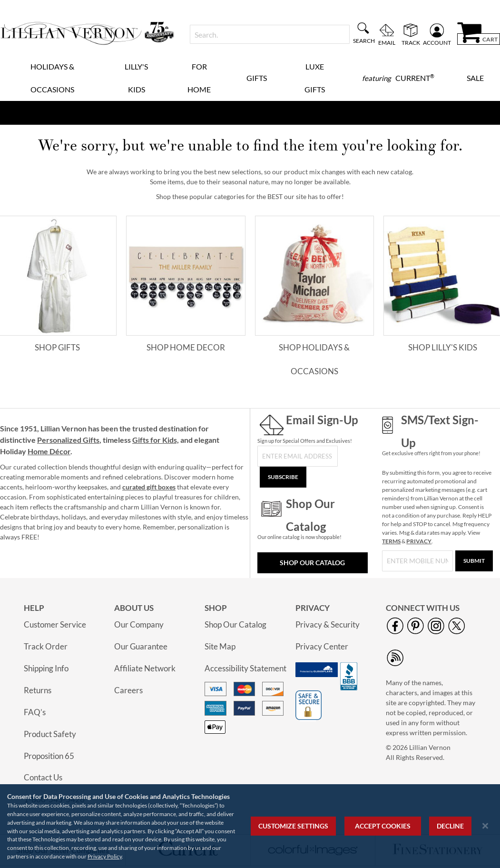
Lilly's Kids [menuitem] (136, 78)
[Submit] (474, 561)
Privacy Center (322, 646)
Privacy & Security (328, 624)
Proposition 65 (49, 756)
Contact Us (43, 777)
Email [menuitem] (387, 42)
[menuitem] (398, 78)
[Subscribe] (283, 477)
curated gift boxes (149, 487)
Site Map (220, 646)
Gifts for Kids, (156, 440)
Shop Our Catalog (312, 563)
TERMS (391, 541)
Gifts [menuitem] (257, 78)
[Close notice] (485, 826)
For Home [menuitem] (199, 78)
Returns (38, 690)
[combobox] (270, 34)
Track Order (46, 646)
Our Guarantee (141, 646)
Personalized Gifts (68, 440)
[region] (250, 826)
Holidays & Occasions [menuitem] (52, 78)
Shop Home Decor (186, 347)
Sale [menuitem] (475, 78)
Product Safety (50, 734)
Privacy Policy (105, 856)
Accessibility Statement (245, 668)
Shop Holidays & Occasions (314, 359)
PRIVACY (419, 541)
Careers (128, 690)
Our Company (139, 624)
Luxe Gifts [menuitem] (315, 78)
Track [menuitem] (411, 42)
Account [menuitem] (437, 42)
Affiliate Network (145, 668)
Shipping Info (46, 668)
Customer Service (55, 624)
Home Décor (49, 451)
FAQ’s (35, 712)
